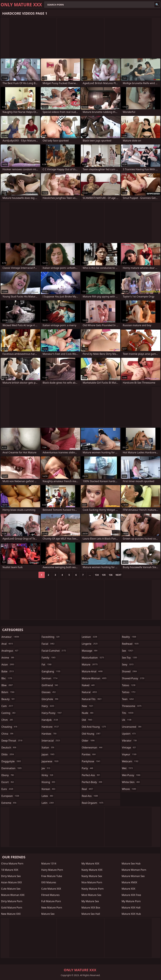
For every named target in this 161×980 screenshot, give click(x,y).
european (11, 796)
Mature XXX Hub (131, 914)
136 (111, 575)
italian (48, 747)
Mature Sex (48, 914)
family (49, 658)
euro (8, 789)
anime (8, 658)
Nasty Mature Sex (92, 876)
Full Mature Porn (51, 901)
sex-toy (130, 658)
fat (47, 664)
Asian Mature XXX (11, 882)
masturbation (93, 658)
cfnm (8, 720)
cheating (10, 727)
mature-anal (93, 671)
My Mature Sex (90, 901)
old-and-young (94, 727)
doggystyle (12, 761)
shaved (130, 671)
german (50, 678)
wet (128, 768)
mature (90, 664)
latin (48, 803)
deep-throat (12, 741)
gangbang (51, 671)
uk (127, 720)
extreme (9, 803)
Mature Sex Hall (91, 914)
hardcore (51, 727)
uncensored (132, 727)
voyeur (130, 754)
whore (129, 789)
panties (89, 754)
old (87, 720)
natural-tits (92, 699)
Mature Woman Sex (133, 876)
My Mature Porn (131, 901)
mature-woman (94, 678)
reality (129, 637)
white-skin (131, 782)
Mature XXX (128, 889)
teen (128, 699)
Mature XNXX (129, 882)
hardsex (49, 734)
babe (8, 671)
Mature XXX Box (91, 908)
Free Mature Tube (52, 876)
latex (48, 796)
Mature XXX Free (131, 895)
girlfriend (50, 685)
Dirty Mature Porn (12, 901)
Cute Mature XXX (51, 889)
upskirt (129, 734)
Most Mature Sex (91, 895)
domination (12, 768)
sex (128, 651)
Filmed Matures (50, 895)
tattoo (129, 692)
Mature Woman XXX (13, 895)
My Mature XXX (90, 864)
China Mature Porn (12, 864)
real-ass (90, 796)
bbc (7, 678)
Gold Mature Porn (12, 908)
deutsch (9, 747)
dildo (8, 754)
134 (97, 575)
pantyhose (91, 761)
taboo (129, 685)
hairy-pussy (52, 713)
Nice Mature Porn (92, 882)
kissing (49, 782)
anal (8, 644)
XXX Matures (49, 882)
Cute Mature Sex (11, 889)
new (88, 706)
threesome (132, 706)
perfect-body (92, 782)
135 (104, 575)
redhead (131, 644)
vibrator (130, 741)
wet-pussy (131, 775)
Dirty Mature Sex (11, 876)
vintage (129, 747)
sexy (128, 664)
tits (128, 713)
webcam (131, 761)
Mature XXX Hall (131, 908)
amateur (11, 637)
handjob (50, 720)
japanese (50, 761)
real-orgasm (93, 803)
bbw (7, 685)
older (89, 741)
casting (9, 713)
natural (90, 692)
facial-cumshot (54, 651)
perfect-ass (91, 775)
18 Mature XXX (10, 870)
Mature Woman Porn (134, 870)
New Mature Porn (52, 908)
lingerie (90, 644)
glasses (49, 692)
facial (48, 644)
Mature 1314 (49, 864)
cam (8, 706)
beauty (8, 699)
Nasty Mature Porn (93, 889)
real (88, 789)
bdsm (8, 692)
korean (49, 789)
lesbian (90, 637)
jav (46, 768)
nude (88, 713)
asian (8, 664)
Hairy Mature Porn (52, 870)
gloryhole (50, 699)
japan (48, 754)
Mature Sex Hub (131, 864)
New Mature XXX (11, 914)
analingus (10, 651)
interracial (51, 741)
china (8, 734)
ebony (8, 775)
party (88, 768)
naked (89, 685)
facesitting (51, 637)
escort (8, 782)
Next (119, 575)
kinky (48, 775)
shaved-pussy (133, 678)
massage (90, 651)
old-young (91, 734)
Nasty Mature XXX (92, 870)
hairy (48, 706)
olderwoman (92, 747)
